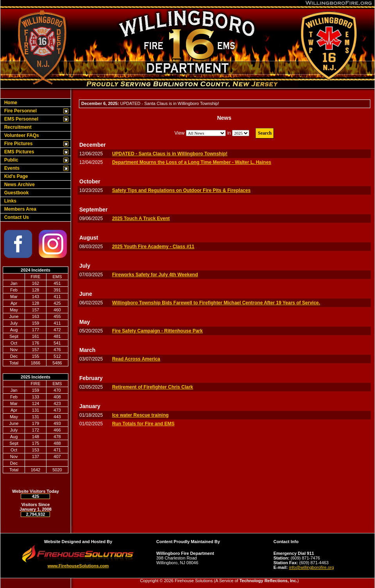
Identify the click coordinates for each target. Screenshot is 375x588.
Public (10, 160)
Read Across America (136, 359)
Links (9, 201)
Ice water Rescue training (140, 415)
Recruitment (17, 127)
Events (11, 168)
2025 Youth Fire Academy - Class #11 (153, 247)
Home (9, 103)
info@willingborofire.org (312, 567)
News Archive (18, 185)
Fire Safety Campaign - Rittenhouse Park (157, 331)
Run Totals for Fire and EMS (143, 424)
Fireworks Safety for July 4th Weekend (155, 275)
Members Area (19, 209)
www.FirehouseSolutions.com (78, 566)
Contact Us (15, 217)
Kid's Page (15, 176)
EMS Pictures (18, 152)
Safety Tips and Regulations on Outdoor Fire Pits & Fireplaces (181, 190)
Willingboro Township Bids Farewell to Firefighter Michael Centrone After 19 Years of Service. (216, 303)
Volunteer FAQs (20, 135)
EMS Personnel (20, 119)
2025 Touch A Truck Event (141, 219)
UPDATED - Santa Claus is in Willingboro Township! (170, 154)
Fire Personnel (19, 111)
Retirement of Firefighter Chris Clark (153, 387)
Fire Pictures (17, 144)
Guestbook (15, 193)
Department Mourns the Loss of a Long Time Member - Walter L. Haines (192, 162)
